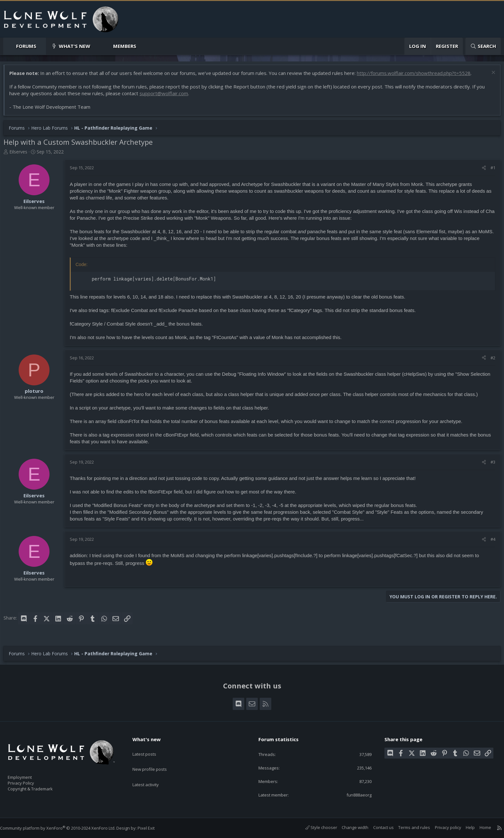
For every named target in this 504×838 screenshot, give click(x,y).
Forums (26, 46)
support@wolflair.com (167, 97)
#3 (490, 465)
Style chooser (315, 827)
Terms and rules (408, 827)
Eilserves (22, 155)
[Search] (483, 46)
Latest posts (150, 747)
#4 (490, 542)
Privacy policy (442, 827)
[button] (42, 46)
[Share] (481, 171)
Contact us (377, 827)
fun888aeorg (354, 794)
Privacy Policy (29, 780)
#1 (490, 171)
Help (464, 827)
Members (125, 46)
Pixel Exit (153, 828)
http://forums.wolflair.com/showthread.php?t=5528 (417, 76)
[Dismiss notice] (489, 76)
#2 (490, 361)
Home (479, 827)
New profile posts (156, 760)
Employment (28, 773)
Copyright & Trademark (40, 787)
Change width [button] (349, 827)
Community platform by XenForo (64, 828)
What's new (75, 46)
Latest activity (151, 772)
